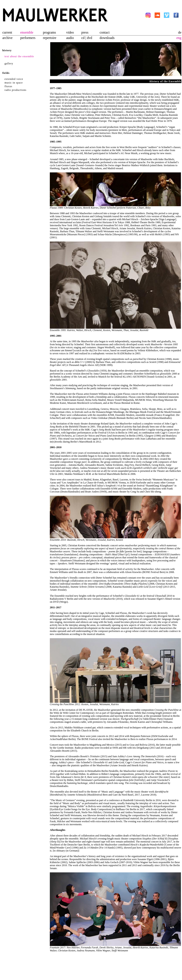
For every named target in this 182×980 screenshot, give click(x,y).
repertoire (50, 38)
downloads (107, 38)
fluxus (8, 86)
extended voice (14, 79)
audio (70, 38)
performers (28, 38)
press (85, 32)
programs (49, 32)
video (70, 32)
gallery (9, 63)
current (7, 32)
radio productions (15, 90)
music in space (14, 83)
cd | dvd (87, 38)
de (180, 32)
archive (7, 38)
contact (105, 32)
